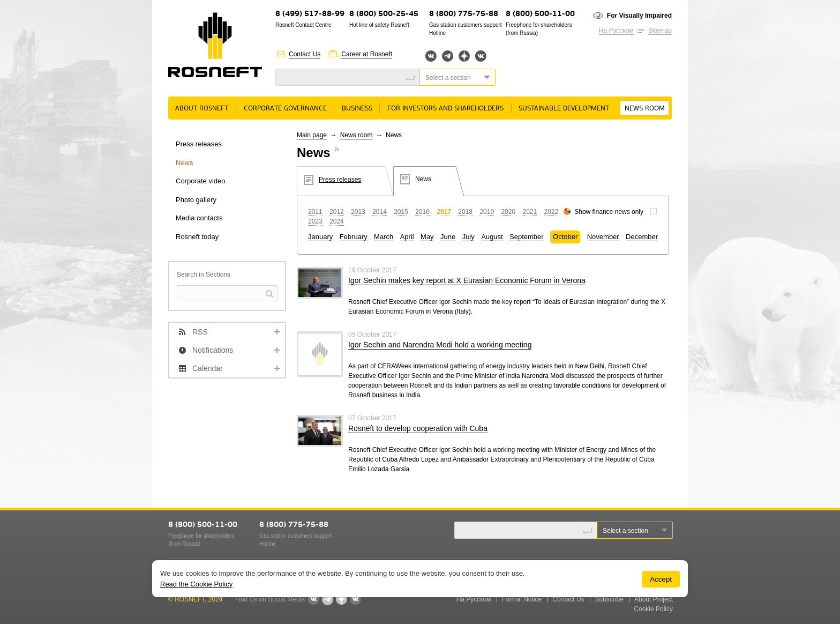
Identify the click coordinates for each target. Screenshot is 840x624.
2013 (358, 212)
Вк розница (481, 57)
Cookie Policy (653, 609)
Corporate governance (285, 109)
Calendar (208, 368)
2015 (401, 212)
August (492, 237)
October (565, 237)
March (384, 237)
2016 (422, 212)
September (527, 237)
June (448, 237)
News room (645, 109)
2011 (315, 212)
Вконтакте (431, 56)
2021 (530, 212)
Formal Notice (522, 599)
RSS (200, 332)
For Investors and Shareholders (445, 109)
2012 (337, 212)
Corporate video (201, 181)
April (407, 237)
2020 (508, 212)
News (185, 163)
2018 (465, 212)
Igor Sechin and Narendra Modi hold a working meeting (440, 345)
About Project (654, 599)
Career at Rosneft (367, 54)
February (354, 237)
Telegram (448, 56)
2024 (337, 221)
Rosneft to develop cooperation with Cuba (418, 428)
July (468, 237)
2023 (315, 221)
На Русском (616, 31)
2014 (380, 212)
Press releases (199, 144)
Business (357, 109)
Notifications (213, 350)
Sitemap (660, 31)
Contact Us (305, 54)
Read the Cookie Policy (196, 584)
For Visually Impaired (639, 16)
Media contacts (199, 218)
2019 (487, 212)
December (642, 237)
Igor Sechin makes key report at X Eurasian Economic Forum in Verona (467, 280)
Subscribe (609, 599)
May (427, 237)
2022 (552, 212)
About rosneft (202, 109)
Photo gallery (196, 200)
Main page (312, 135)
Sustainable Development (564, 109)
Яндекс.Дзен (464, 56)
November (603, 237)
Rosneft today (197, 237)
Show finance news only (609, 212)
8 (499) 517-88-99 (310, 14)
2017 (444, 212)
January (320, 237)
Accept (661, 579)
